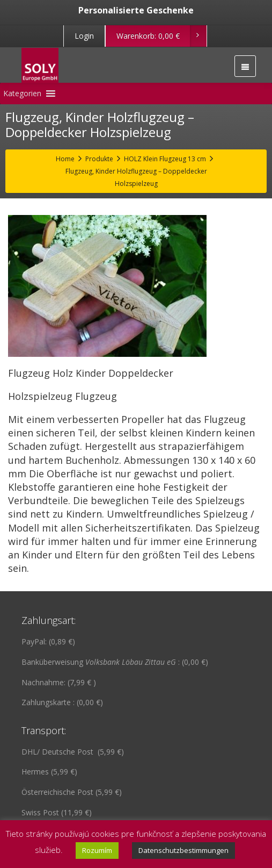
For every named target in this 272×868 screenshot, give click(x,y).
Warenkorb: (161, 36)
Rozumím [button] (97, 850)
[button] (22, 94)
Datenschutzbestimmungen (183, 850)
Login (84, 36)
